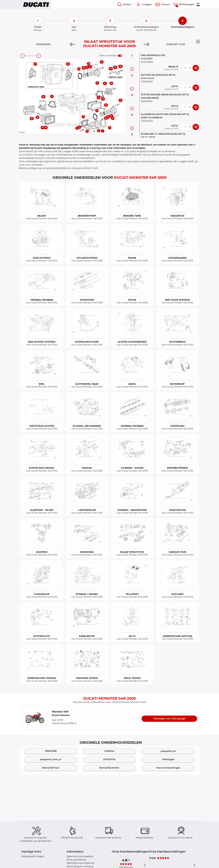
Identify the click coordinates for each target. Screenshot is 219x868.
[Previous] (73, 44)
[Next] (146, 44)
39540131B (51, 751)
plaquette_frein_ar (51, 759)
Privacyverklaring (76, 860)
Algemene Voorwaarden (80, 856)
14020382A (147, 62)
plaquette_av (168, 751)
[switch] (120, 56)
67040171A (109, 759)
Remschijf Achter (109, 768)
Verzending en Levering (80, 866)
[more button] (189, 68)
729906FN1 (147, 82)
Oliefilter (109, 751)
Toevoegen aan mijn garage (169, 719)
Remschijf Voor (51, 768)
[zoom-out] (22, 56)
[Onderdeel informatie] (132, 69)
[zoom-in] (39, 56)
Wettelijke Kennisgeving (80, 863)
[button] (198, 41)
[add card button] (196, 68)
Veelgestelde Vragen (33, 856)
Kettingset (168, 759)
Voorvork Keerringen (168, 768)
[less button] (181, 68)
